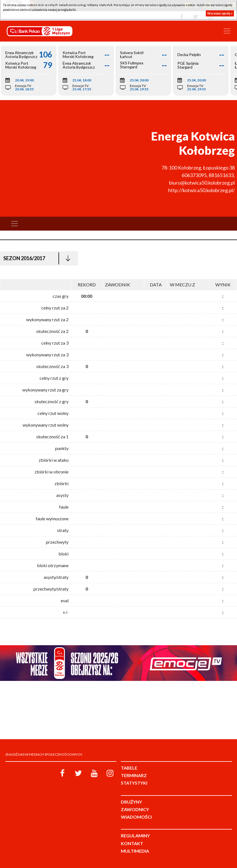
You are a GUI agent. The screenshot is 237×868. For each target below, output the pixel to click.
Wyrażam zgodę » (220, 13)
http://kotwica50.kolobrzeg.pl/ (201, 190)
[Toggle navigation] (227, 31)
